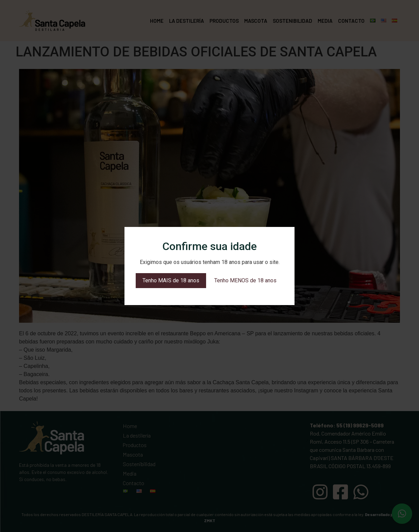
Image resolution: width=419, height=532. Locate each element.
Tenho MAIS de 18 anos (171, 280)
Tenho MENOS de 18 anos (245, 280)
